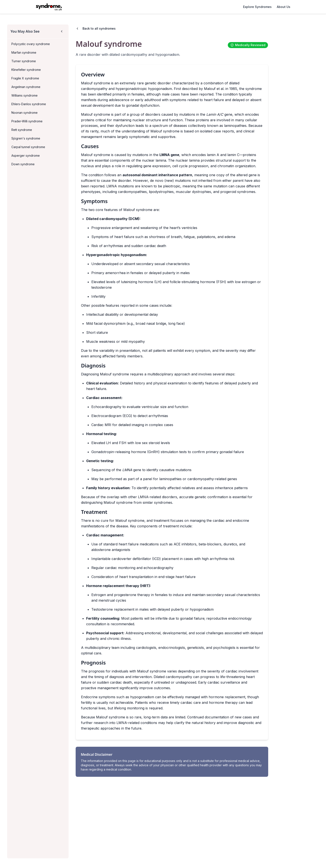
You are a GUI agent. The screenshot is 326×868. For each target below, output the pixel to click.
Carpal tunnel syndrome (28, 147)
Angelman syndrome (26, 87)
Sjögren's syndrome (26, 138)
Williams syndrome (24, 95)
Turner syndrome (24, 61)
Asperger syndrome (26, 156)
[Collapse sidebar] (62, 31)
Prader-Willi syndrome (27, 121)
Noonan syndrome (24, 113)
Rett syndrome (22, 130)
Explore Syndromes (257, 7)
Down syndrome (23, 164)
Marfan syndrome (24, 52)
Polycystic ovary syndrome (31, 44)
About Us (284, 7)
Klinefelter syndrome (26, 70)
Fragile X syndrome (25, 78)
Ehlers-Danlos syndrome (29, 104)
